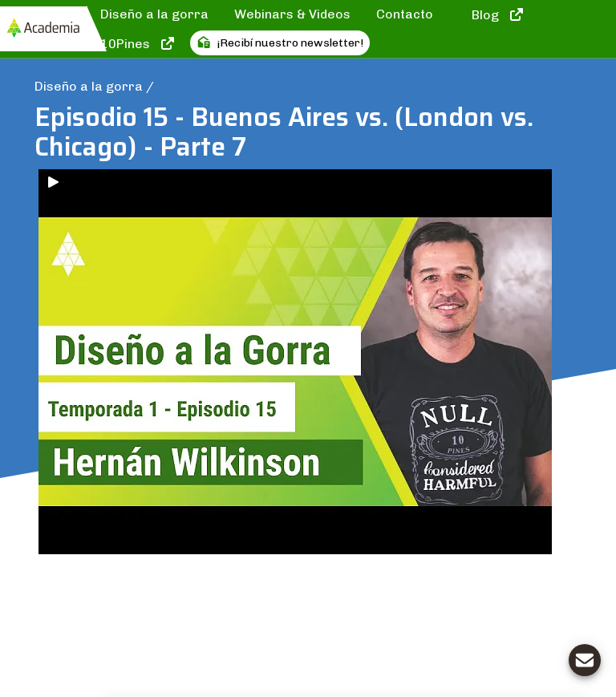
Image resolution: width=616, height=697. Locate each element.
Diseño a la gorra (154, 14)
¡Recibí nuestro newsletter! (280, 43)
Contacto (405, 14)
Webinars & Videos (292, 14)
